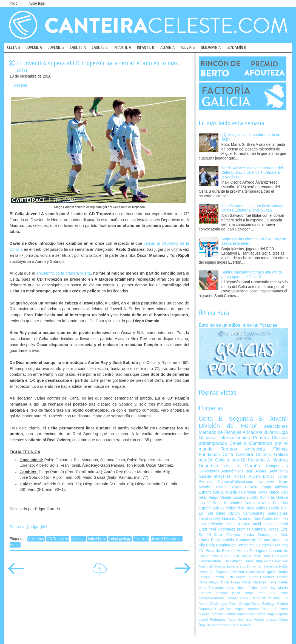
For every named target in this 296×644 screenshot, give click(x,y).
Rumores (267, 498)
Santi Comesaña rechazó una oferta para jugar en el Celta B (252, 275)
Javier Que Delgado (260, 572)
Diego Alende (220, 498)
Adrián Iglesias (266, 620)
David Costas (229, 487)
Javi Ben (237, 572)
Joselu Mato (251, 556)
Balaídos (280, 503)
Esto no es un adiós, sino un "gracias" (239, 325)
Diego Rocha (255, 614)
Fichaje (281, 449)
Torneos (229, 449)
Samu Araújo (237, 524)
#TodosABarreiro (211, 598)
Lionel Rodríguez (212, 620)
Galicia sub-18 (230, 460)
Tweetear (20, 85)
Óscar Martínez (254, 582)
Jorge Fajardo (277, 614)
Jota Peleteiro (211, 524)
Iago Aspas (256, 471)
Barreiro (252, 487)
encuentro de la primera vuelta (64, 273)
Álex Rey (281, 561)
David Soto (224, 609)
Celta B (211, 419)
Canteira (238, 443)
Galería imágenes (215, 476)
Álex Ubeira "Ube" (243, 588)
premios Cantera (251, 529)
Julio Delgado (232, 561)
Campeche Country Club (257, 545)
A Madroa (36, 539)
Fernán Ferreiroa (265, 566)
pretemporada (213, 443)
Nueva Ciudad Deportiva (255, 577)
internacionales (235, 438)
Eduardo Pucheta (274, 609)
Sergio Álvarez (257, 503)
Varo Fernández (212, 588)
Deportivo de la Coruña (229, 466)
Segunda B (246, 419)
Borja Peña (255, 593)
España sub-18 (239, 566)
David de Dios (249, 519)
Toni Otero (216, 513)
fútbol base (97, 539)
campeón (266, 482)
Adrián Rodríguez (252, 551)
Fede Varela (278, 582)
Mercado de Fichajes (220, 432)
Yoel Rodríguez (222, 529)
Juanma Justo (223, 577)
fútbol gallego (120, 539)
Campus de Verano (253, 540)
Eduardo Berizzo (220, 551)
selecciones (276, 426)
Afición (234, 513)
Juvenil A (141, 539)
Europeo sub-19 (238, 598)
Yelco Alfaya (208, 582)
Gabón (248, 561)
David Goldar (263, 524)
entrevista (255, 449)
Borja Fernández (227, 503)
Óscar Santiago (263, 604)
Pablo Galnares (240, 620)
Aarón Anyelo (220, 625)
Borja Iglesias (275, 487)
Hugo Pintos (264, 561)
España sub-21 (245, 498)
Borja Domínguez (221, 545)
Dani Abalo (230, 556)
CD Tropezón (58, 539)
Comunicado (234, 614)
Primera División (270, 438)
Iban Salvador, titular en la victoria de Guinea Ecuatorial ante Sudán (252, 208)
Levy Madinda (224, 519)
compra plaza (228, 593)
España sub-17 (212, 508)
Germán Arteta (210, 561)
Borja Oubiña (223, 540)
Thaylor (282, 577)
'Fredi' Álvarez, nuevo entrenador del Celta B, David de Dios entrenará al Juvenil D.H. (252, 173)
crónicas (78, 539)
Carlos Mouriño (275, 519)
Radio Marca (268, 492)
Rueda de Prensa (241, 492)
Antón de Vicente (212, 566)
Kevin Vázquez (227, 535)
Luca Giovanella (241, 625)
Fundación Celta (216, 454)
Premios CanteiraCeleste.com (226, 482)
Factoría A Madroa (268, 460)
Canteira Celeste (254, 454)
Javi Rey (268, 588)
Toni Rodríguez (276, 556)
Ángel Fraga (230, 582)
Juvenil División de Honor (243, 422)
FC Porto (279, 593)
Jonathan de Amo (266, 598)
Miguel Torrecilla (211, 614)
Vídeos (240, 476)
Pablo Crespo (239, 604)
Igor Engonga (219, 572)
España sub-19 (212, 492)
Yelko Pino (235, 508)
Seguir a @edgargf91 (29, 527)
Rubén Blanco (261, 476)
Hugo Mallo (255, 508)
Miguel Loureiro (247, 609)
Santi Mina (278, 471)
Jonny (283, 476)
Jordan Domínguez (261, 535)
